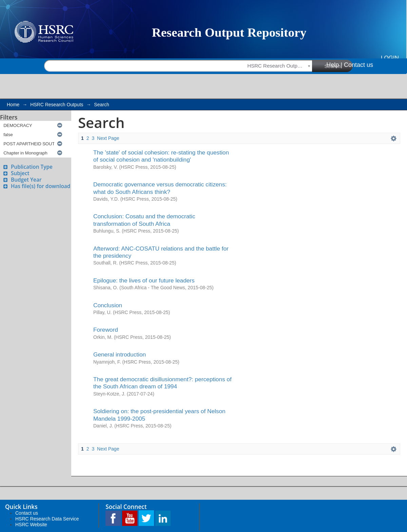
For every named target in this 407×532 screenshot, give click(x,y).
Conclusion (108, 305)
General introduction (120, 354)
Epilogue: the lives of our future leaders (144, 280)
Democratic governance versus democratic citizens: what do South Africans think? (160, 188)
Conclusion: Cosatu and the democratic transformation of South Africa (144, 220)
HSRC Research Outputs (57, 105)
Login (390, 58)
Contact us (358, 65)
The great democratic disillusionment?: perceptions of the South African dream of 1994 (162, 383)
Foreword (106, 330)
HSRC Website (31, 525)
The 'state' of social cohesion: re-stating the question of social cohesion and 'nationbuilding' (161, 156)
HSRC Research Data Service (47, 519)
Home (13, 105)
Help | (334, 65)
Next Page (108, 138)
